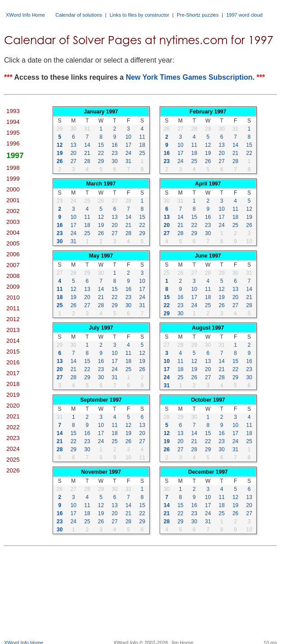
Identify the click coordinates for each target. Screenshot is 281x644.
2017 (13, 373)
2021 (13, 416)
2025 (13, 460)
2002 (13, 211)
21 (87, 153)
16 (114, 145)
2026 (13, 470)
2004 (13, 233)
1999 (13, 179)
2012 (13, 319)
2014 (13, 341)
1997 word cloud (244, 15)
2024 (13, 449)
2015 (13, 351)
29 (60, 129)
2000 (13, 189)
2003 (13, 222)
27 (74, 161)
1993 (13, 111)
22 (101, 153)
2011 (13, 308)
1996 (13, 143)
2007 (13, 265)
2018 (13, 384)
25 (142, 153)
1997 (15, 155)
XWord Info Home (25, 15)
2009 (13, 287)
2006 (13, 254)
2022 (13, 427)
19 (60, 153)
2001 (13, 200)
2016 (13, 362)
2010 (13, 297)
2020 (13, 406)
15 (101, 145)
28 (87, 161)
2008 (13, 276)
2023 (13, 438)
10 (128, 137)
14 (87, 145)
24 (128, 153)
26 (60, 161)
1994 (13, 122)
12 (60, 145)
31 (87, 129)
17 (128, 145)
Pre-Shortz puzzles (198, 15)
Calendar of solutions (78, 15)
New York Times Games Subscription (189, 77)
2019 (13, 395)
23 (114, 153)
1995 (13, 133)
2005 (13, 243)
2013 (13, 330)
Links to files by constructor (140, 15)
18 (142, 145)
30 (74, 129)
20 (74, 153)
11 (142, 137)
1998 (13, 168)
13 (74, 145)
